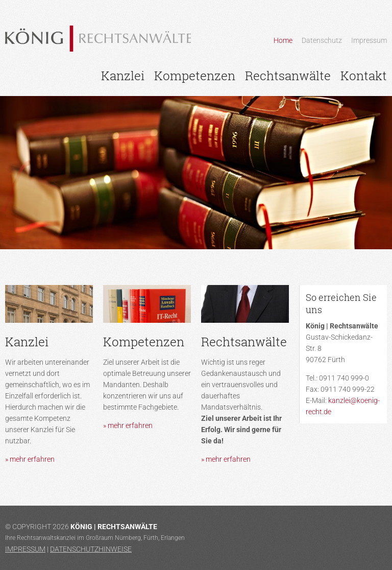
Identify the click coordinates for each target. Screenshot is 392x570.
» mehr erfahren (30, 459)
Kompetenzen (195, 76)
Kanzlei (123, 76)
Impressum (369, 40)
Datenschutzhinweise (91, 549)
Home (283, 40)
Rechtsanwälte (288, 76)
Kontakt (364, 76)
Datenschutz (322, 40)
